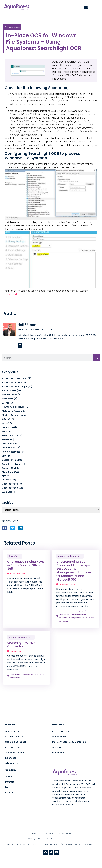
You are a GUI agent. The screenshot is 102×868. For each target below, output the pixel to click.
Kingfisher (11, 758)
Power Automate (11, 452)
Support (57, 747)
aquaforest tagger (78, 614)
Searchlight (39, 674)
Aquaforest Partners (13, 382)
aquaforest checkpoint (69, 611)
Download (11, 294)
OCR (4, 423)
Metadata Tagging (12, 411)
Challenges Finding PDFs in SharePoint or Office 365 (26, 565)
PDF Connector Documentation (69, 742)
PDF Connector (10, 436)
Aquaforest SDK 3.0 (16, 753)
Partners (10, 782)
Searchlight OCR (11, 460)
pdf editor (64, 621)
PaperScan (8, 427)
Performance (9, 448)
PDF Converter (88, 618)
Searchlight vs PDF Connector (21, 644)
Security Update (11, 468)
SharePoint (8, 472)
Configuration (10, 395)
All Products (12, 763)
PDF (4, 431)
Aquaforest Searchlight (15, 386)
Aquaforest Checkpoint (15, 378)
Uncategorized (10, 488)
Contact (10, 792)
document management (70, 618)
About (9, 776)
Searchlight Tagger (12, 464)
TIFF (4, 476)
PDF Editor (7, 440)
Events (6, 403)
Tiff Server (7, 480)
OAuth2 (6, 419)
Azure (18, 674)
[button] (86, 7)
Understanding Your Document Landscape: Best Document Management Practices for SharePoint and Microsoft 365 (74, 571)
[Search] (97, 358)
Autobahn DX (9, 391)
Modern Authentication (14, 415)
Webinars (7, 492)
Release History (61, 731)
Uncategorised (10, 484)
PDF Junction (9, 444)
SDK (4, 456)
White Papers (59, 737)
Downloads (58, 753)
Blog (8, 787)
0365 (12, 674)
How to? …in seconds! (13, 407)
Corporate (8, 399)
